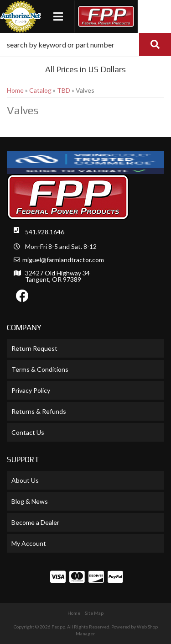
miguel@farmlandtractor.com (63, 260)
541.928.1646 (45, 232)
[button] (85, 44)
